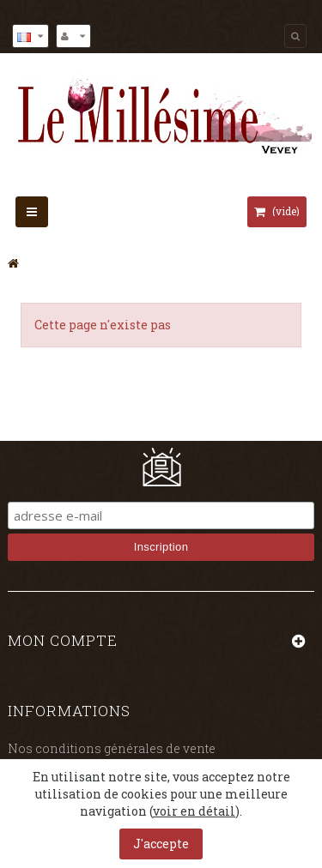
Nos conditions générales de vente (112, 748)
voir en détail (194, 811)
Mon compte (63, 640)
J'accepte (161, 844)
